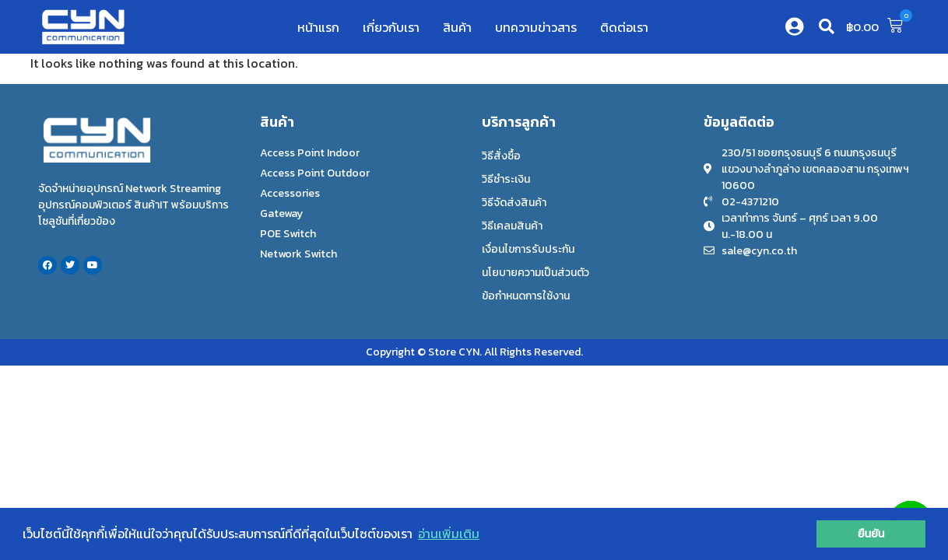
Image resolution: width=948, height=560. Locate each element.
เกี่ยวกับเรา (391, 27)
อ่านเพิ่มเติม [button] (449, 534)
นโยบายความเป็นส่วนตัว (535, 273)
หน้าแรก (318, 27)
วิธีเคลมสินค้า (512, 226)
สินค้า (457, 27)
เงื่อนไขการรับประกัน (528, 249)
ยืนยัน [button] (871, 534)
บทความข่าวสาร (536, 27)
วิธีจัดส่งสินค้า (514, 203)
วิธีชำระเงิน (506, 179)
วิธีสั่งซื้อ (501, 156)
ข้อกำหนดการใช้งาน (526, 296)
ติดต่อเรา (624, 27)
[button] (827, 26)
